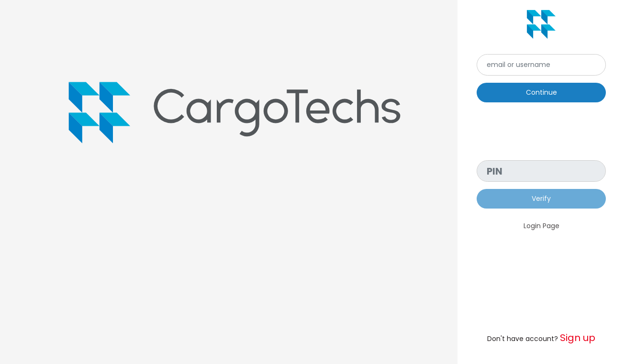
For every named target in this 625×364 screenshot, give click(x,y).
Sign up (578, 338)
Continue (541, 92)
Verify (541, 199)
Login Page (541, 226)
